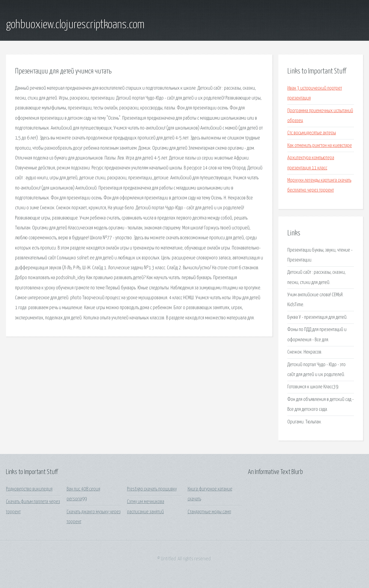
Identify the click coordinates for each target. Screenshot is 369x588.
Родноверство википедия (29, 489)
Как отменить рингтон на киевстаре (320, 146)
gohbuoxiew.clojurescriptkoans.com (75, 25)
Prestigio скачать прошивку (152, 489)
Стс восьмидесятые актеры (312, 133)
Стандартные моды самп (209, 512)
